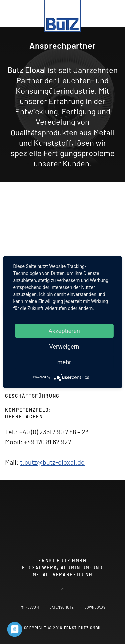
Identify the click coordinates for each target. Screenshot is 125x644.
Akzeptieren (64, 330)
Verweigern (64, 346)
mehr (64, 362)
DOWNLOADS (95, 607)
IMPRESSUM (29, 607)
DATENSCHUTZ (61, 607)
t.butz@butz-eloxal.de (52, 462)
